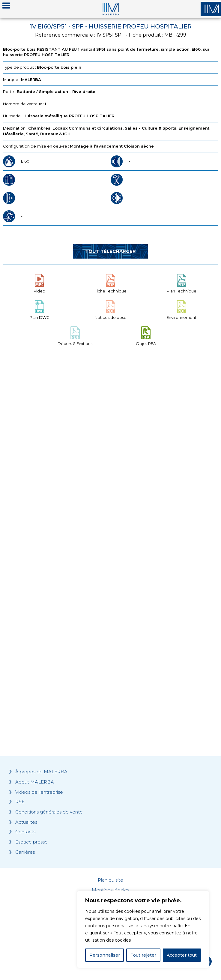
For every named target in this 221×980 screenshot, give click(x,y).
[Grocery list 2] (111, 644)
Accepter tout (182, 955)
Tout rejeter (143, 955)
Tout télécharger (111, 251)
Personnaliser (105, 955)
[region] (143, 929)
